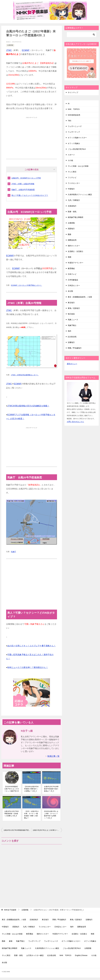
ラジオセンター (74, 183)
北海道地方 (72, 206)
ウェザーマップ (74, 132)
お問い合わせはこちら (75, 422)
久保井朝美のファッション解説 (80, 194)
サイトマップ (73, 92)
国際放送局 (72, 240)
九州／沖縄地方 (74, 200)
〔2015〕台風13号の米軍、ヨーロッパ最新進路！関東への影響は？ (31, 815)
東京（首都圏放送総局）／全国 (80, 297)
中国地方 (71, 189)
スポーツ (71, 155)
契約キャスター (74, 246)
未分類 (70, 291)
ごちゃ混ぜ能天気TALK (77, 149)
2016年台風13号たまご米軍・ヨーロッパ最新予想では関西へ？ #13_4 (51, 815)
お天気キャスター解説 (35, 955)
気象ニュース (73, 320)
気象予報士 (72, 325)
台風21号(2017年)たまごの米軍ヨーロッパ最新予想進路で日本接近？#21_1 (47, 830)
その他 (70, 160)
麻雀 (11, 941)
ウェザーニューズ (75, 126)
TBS (69, 121)
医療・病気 (72, 212)
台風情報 (10, 45)
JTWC (9, 50)
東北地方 (71, 303)
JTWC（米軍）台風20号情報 (23, 184)
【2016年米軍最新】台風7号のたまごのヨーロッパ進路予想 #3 (12, 789)
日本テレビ (72, 274)
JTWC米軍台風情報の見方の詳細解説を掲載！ (28, 406)
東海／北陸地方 (74, 308)
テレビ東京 (72, 172)
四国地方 (71, 229)
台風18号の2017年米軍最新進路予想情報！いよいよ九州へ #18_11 (18, 830)
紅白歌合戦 (72, 337)
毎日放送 (71, 314)
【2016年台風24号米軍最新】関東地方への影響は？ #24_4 (31, 789)
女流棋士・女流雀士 (76, 251)
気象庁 (14, 552)
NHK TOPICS (74, 109)
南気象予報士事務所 (76, 217)
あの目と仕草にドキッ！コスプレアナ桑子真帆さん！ (32, 646)
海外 (70, 331)
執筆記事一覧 (53, 756)
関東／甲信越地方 (75, 348)
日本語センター (74, 285)
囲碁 (70, 234)
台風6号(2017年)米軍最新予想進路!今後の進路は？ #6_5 (51, 789)
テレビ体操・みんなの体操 (78, 166)
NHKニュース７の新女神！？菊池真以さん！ (28, 667)
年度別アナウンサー (76, 263)
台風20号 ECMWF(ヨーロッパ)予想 (26, 178)
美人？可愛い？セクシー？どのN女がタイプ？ (30, 195)
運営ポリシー (72, 364)
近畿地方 (71, 342)
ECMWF (26, 50)
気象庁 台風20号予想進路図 (23, 190)
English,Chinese (81, 955)
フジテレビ (72, 178)
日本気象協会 (73, 280)
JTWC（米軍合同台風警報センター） (25, 375)
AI (69, 104)
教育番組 (71, 268)
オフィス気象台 (74, 143)
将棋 (70, 257)
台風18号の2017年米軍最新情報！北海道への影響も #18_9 (12, 814)
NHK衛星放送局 (74, 115)
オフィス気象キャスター (77, 138)
